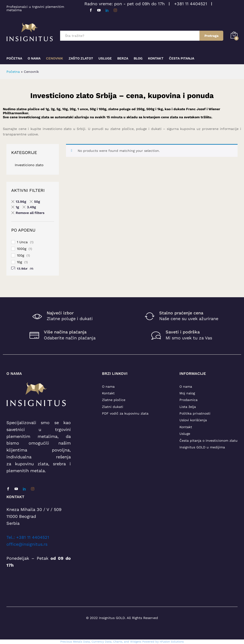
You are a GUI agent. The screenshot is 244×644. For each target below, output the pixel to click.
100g (20, 255)
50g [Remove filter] (37, 202)
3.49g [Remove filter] (31, 207)
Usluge (105, 58)
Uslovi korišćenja (193, 420)
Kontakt (156, 58)
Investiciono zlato (29, 165)
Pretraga (211, 36)
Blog (138, 58)
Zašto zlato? (81, 58)
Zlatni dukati (113, 407)
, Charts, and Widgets (126, 642)
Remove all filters (30, 213)
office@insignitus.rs (27, 544)
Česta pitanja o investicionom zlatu (208, 441)
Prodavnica (188, 400)
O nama (108, 386)
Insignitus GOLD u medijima (202, 447)
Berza (123, 58)
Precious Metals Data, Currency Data (86, 642)
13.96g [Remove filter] (21, 202)
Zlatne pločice (114, 400)
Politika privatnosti (195, 413)
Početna (14, 58)
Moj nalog (187, 393)
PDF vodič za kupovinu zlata (125, 413)
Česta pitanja (182, 58)
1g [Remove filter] (17, 207)
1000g (22, 249)
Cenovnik (55, 58)
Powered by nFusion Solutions (163, 642)
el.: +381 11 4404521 (29, 537)
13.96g (22, 269)
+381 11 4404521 (191, 4)
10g (19, 262)
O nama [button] (34, 58)
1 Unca (22, 242)
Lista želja (188, 407)
